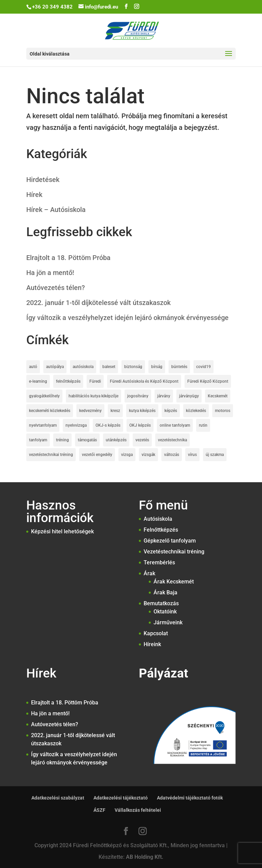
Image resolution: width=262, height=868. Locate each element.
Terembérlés (159, 562)
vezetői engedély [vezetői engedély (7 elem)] (97, 455)
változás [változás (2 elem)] (172, 455)
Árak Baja (165, 592)
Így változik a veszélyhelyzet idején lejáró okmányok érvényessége (127, 318)
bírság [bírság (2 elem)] (157, 367)
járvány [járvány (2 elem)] (164, 396)
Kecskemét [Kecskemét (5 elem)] (218, 396)
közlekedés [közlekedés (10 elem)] (196, 411)
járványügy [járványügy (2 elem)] (189, 396)
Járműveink (168, 622)
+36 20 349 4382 (52, 7)
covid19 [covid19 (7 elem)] (203, 367)
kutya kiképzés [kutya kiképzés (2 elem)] (142, 411)
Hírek (34, 195)
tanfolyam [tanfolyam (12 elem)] (38, 440)
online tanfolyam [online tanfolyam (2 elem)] (175, 425)
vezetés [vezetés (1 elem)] (142, 440)
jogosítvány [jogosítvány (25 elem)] (138, 396)
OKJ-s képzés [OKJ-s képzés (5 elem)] (108, 425)
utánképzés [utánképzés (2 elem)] (116, 440)
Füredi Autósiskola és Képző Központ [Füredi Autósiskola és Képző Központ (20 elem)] (144, 381)
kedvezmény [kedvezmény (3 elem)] (90, 411)
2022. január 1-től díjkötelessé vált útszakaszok (98, 303)
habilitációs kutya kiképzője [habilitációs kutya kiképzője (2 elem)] (93, 396)
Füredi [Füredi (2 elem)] (95, 381)
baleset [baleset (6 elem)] (109, 367)
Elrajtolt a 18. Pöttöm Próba (68, 258)
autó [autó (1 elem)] (33, 367)
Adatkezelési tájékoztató (121, 798)
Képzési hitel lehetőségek (62, 531)
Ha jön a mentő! (50, 273)
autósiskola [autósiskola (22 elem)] (83, 367)
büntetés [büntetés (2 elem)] (179, 367)
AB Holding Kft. (145, 857)
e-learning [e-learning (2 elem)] (38, 381)
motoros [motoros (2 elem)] (223, 411)
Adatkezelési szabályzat (58, 798)
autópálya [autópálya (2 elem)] (55, 367)
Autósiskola (158, 519)
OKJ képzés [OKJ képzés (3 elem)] (140, 425)
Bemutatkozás (161, 603)
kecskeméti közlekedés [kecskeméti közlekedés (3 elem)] (50, 411)
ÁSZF (99, 810)
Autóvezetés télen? (56, 288)
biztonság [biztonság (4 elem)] (133, 367)
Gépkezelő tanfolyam (170, 541)
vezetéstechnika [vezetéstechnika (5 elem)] (172, 440)
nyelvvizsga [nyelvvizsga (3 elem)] (76, 425)
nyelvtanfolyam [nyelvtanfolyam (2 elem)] (43, 425)
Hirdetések (43, 180)
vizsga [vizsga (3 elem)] (127, 455)
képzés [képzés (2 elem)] (171, 411)
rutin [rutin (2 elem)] (203, 425)
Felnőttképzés (161, 530)
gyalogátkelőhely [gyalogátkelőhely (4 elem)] (44, 396)
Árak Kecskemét (174, 582)
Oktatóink (165, 612)
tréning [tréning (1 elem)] (62, 440)
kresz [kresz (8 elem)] (115, 411)
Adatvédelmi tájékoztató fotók (190, 798)
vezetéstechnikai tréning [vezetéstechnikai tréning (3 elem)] (51, 455)
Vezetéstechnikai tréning (174, 552)
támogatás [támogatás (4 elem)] (87, 440)
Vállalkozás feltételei (138, 810)
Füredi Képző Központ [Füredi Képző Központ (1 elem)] (208, 381)
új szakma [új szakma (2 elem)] (215, 455)
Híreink (152, 644)
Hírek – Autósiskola (56, 210)
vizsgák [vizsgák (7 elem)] (148, 455)
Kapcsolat (156, 633)
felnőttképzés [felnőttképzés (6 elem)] (68, 381)
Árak (149, 573)
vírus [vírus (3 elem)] (192, 455)
